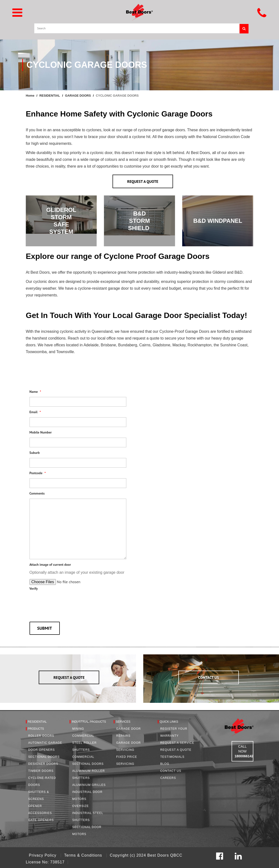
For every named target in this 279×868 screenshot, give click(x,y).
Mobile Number (41, 432)
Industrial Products (89, 722)
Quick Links (169, 722)
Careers (168, 778)
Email (35, 412)
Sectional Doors (44, 757)
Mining (78, 729)
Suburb (35, 453)
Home (30, 96)
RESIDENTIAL (50, 96)
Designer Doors (43, 764)
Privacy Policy (43, 855)
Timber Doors (41, 771)
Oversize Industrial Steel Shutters (88, 813)
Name (35, 392)
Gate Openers (41, 820)
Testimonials (172, 757)
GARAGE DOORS (78, 96)
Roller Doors (41, 736)
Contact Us (171, 771)
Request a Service (177, 743)
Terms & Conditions (84, 855)
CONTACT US (209, 677)
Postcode (38, 473)
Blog (165, 764)
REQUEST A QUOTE (143, 181)
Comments (37, 493)
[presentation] (66, 603)
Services (123, 722)
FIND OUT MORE (218, 225)
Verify (34, 589)
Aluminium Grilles (89, 785)
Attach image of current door (50, 565)
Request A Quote (176, 750)
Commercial (83, 736)
